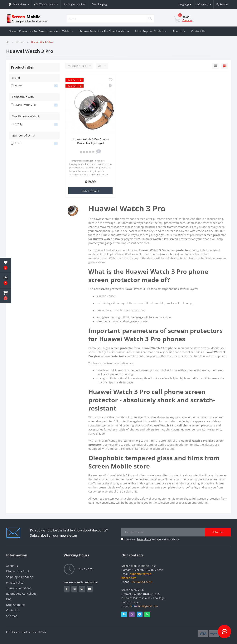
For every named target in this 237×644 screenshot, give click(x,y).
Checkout (187, 20)
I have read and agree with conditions (152, 539)
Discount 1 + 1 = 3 (18, 571)
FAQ (9, 599)
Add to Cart (90, 191)
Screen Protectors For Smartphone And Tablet (41, 31)
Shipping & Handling (74, 4)
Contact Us (198, 31)
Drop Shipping (99, 4)
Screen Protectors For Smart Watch (104, 31)
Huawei (20, 42)
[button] (19, 4)
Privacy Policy (144, 539)
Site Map (12, 616)
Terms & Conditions (19, 588)
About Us (179, 31)
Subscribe (218, 532)
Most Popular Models (151, 31)
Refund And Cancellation (22, 594)
